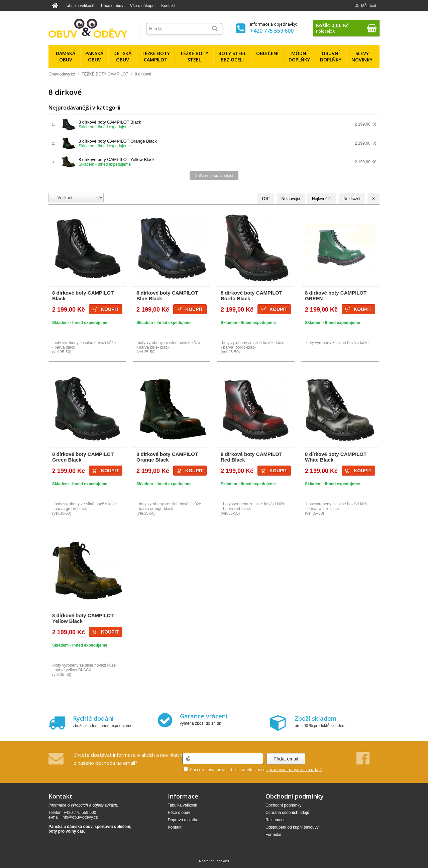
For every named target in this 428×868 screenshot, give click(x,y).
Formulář (274, 835)
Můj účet (366, 6)
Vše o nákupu (142, 6)
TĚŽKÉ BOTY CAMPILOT (105, 74)
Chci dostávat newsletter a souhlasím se (253, 770)
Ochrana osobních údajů (287, 813)
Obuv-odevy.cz (62, 74)
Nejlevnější (322, 199)
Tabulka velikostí (80, 6)
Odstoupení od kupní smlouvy (292, 827)
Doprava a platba (183, 820)
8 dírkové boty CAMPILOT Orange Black (118, 141)
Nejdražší (352, 199)
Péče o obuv (112, 6)
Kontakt (168, 6)
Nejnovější (291, 199)
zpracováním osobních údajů (294, 770)
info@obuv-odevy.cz (80, 817)
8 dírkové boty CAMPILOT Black (110, 122)
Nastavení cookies (214, 861)
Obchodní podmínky (283, 805)
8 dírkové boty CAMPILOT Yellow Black (117, 159)
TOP (265, 199)
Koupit (110, 309)
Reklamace (276, 820)
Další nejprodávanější (214, 176)
